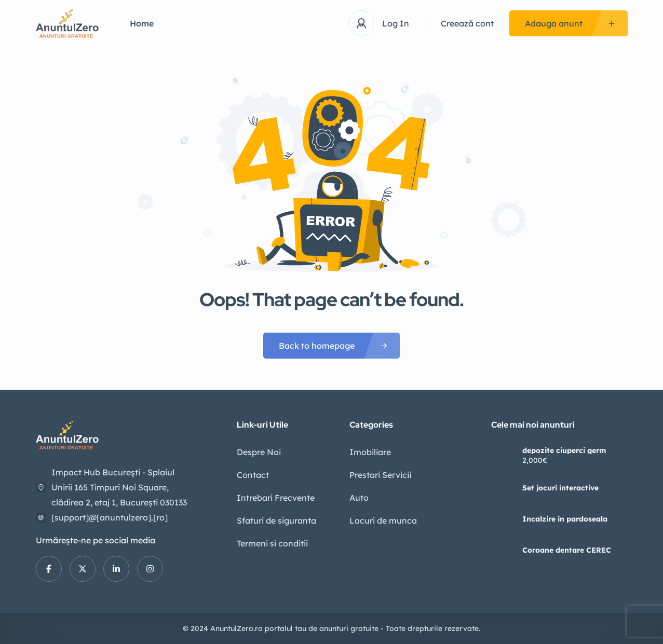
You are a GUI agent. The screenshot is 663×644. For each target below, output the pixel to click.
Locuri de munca (383, 520)
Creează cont (467, 23)
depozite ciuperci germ (564, 450)
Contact (253, 475)
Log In (396, 23)
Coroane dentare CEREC (567, 550)
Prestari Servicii (380, 475)
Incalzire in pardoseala (565, 519)
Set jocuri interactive (560, 488)
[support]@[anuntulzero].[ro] (110, 517)
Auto (359, 498)
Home (142, 23)
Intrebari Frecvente (276, 498)
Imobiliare (370, 452)
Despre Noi (259, 452)
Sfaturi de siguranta (276, 520)
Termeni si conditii (272, 543)
